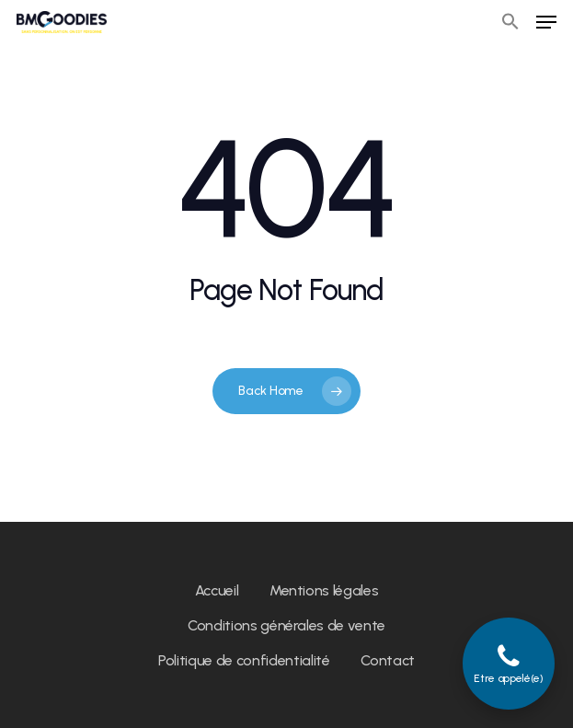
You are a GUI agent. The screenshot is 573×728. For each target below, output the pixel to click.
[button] (510, 22)
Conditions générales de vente (286, 625)
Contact (388, 660)
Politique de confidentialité (244, 660)
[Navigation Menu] (546, 22)
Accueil (217, 590)
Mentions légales (324, 590)
